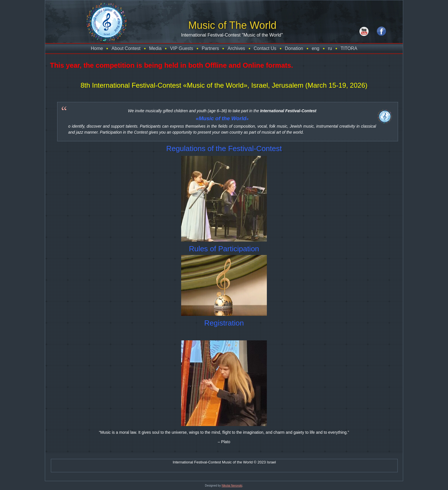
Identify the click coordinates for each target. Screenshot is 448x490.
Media (155, 48)
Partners (210, 48)
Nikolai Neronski (232, 486)
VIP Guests (182, 48)
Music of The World (232, 25)
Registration (224, 323)
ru (330, 48)
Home (97, 48)
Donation (294, 48)
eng (316, 48)
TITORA (349, 48)
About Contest (126, 48)
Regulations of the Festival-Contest (224, 148)
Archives (236, 48)
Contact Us (265, 48)
